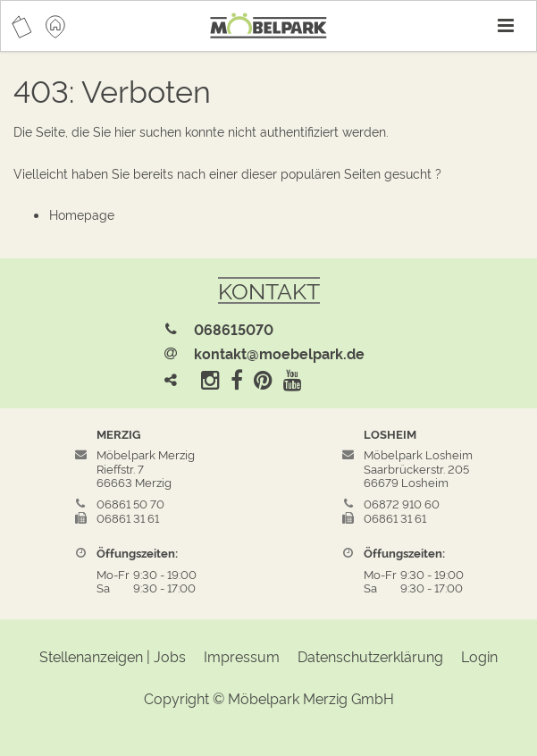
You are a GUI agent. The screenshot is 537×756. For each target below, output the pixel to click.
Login (479, 656)
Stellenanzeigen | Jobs (113, 656)
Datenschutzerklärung (370, 656)
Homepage (82, 214)
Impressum (242, 656)
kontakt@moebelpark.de (279, 353)
